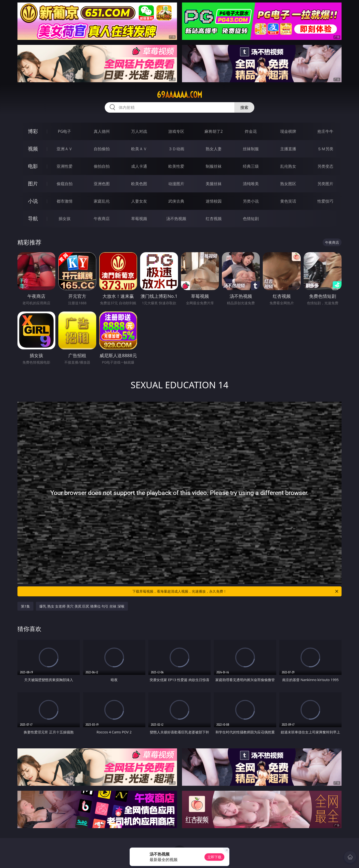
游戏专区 (176, 131)
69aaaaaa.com (179, 95)
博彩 (33, 131)
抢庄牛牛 (325, 131)
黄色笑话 (288, 201)
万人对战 (139, 131)
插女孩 (65, 219)
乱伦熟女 (288, 166)
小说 (33, 201)
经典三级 (251, 166)
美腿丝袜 (214, 184)
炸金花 (251, 131)
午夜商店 (102, 219)
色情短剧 (251, 219)
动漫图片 (176, 184)
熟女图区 (288, 184)
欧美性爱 (176, 166)
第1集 (25, 606)
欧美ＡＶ (139, 149)
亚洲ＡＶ (65, 149)
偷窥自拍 (65, 184)
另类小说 (251, 201)
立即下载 (214, 857)
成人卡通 (139, 166)
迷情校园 (214, 201)
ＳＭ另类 (325, 149)
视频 (33, 149)
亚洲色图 (102, 184)
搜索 (244, 107)
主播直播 (288, 149)
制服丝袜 (214, 166)
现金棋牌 (288, 131)
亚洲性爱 (65, 166)
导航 (33, 218)
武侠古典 (176, 201)
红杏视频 (214, 219)
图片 (33, 184)
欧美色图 (139, 184)
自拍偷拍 (102, 149)
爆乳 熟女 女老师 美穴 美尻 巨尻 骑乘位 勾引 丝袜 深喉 (82, 606)
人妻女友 (139, 201)
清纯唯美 (251, 184)
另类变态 (325, 166)
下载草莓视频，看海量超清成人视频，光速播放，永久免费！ (236, 591)
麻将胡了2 (214, 131)
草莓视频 (139, 219)
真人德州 (102, 131)
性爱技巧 (325, 201)
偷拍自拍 (102, 166)
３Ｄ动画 (176, 149)
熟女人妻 (214, 149)
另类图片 (325, 184)
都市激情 (65, 201)
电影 (33, 166)
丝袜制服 (251, 149)
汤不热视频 (176, 219)
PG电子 (64, 131)
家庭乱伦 (102, 201)
